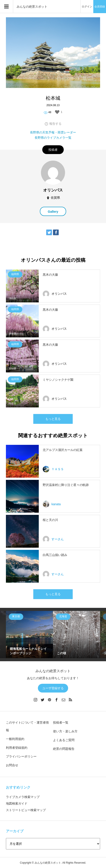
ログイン (87, 7)
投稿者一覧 (61, 722)
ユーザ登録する (53, 688)
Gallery (53, 212)
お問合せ (12, 765)
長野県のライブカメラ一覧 (53, 138)
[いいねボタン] (57, 112)
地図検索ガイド (17, 803)
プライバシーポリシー (21, 756)
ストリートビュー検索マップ (26, 810)
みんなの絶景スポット (32, 7)
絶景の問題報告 (64, 749)
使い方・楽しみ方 (65, 731)
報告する (55, 124)
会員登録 (100, 7)
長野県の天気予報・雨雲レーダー (53, 132)
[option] (29, 634)
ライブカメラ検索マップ (23, 797)
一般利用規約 (15, 739)
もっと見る (53, 419)
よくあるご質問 (64, 740)
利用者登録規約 (17, 748)
